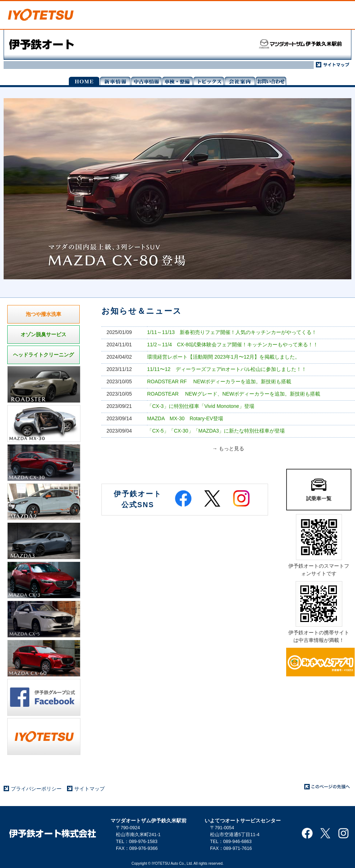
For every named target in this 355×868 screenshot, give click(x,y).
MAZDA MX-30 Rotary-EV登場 (185, 418)
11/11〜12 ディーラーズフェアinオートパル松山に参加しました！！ (227, 369)
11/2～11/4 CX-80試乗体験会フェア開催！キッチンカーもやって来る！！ (233, 345)
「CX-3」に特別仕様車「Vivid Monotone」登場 (201, 406)
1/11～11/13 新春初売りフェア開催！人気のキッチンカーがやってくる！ (232, 332)
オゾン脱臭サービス (43, 334)
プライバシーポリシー (36, 789)
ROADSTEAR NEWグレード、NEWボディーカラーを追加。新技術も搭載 (234, 394)
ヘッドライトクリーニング (43, 355)
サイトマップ (89, 789)
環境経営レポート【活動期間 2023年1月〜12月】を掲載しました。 (224, 357)
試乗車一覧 (319, 489)
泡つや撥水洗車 (43, 314)
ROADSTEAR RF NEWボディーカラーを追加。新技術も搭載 (219, 381)
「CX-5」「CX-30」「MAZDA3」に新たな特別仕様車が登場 (216, 431)
